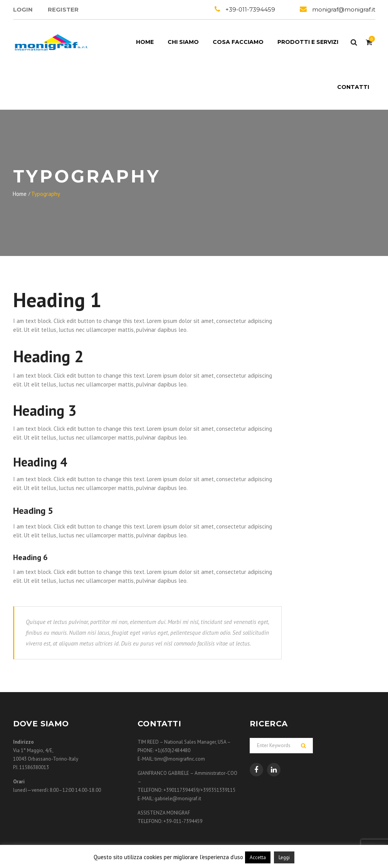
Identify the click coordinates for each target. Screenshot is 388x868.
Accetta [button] (258, 857)
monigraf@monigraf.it (344, 9)
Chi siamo (183, 42)
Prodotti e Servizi (308, 42)
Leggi (284, 857)
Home (145, 42)
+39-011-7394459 (250, 9)
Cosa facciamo (238, 42)
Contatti (353, 87)
